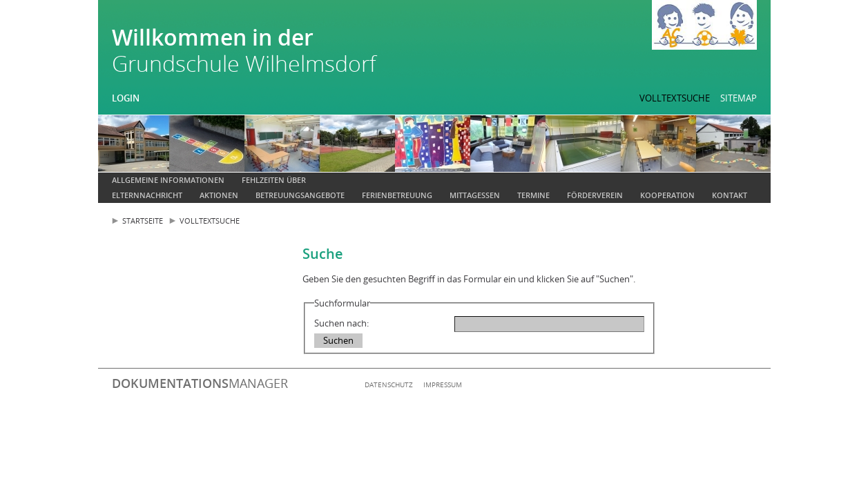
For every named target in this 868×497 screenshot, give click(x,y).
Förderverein (595, 195)
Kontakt (730, 195)
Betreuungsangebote (300, 195)
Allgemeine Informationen (168, 180)
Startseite (143, 221)
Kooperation (667, 195)
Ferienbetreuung (397, 195)
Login (126, 98)
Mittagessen (475, 195)
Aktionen (219, 195)
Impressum (443, 384)
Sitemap (739, 98)
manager (200, 383)
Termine (533, 195)
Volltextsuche (675, 98)
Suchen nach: (341, 323)
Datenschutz (389, 384)
